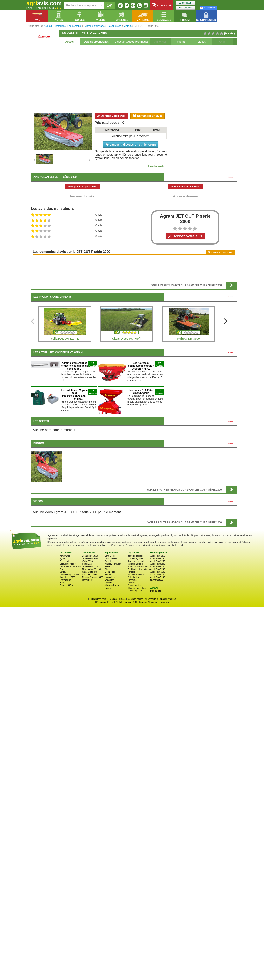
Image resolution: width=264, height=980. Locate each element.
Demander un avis (147, 116)
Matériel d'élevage (136, 575)
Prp (61, 569)
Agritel (62, 559)
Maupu (63, 572)
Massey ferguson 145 (70, 575)
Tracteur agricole (135, 559)
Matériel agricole (135, 564)
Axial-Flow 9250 (157, 561)
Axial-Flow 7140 (157, 572)
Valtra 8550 (87, 561)
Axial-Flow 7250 (157, 556)
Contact (113, 599)
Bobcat (108, 575)
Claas (108, 569)
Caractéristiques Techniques (131, 42)
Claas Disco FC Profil (127, 339)
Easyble (109, 583)
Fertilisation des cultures (139, 569)
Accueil (70, 42)
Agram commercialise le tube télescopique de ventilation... (74, 366)
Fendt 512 (87, 564)
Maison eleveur (112, 585)
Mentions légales (135, 599)
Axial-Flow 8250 (157, 559)
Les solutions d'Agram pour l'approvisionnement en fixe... (74, 395)
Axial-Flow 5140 (157, 577)
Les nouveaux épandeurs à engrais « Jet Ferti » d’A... (141, 366)
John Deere (110, 556)
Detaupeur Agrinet (68, 564)
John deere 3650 (90, 559)
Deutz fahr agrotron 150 (71, 567)
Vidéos (202, 42)
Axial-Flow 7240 (157, 569)
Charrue (131, 583)
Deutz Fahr (110, 572)
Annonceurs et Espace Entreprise (160, 599)
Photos (181, 42)
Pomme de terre (135, 585)
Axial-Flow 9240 (157, 564)
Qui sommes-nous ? (99, 599)
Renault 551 (88, 580)
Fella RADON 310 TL (65, 339)
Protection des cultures (138, 567)
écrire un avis (162, 5)
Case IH (109, 561)
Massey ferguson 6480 (93, 577)
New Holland (111, 559)
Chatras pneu (66, 580)
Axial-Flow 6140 (157, 575)
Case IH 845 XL (67, 585)
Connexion (185, 8)
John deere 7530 (67, 577)
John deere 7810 (90, 556)
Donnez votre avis (111, 116)
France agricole (135, 591)
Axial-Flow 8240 (157, 567)
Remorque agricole (136, 561)
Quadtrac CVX (157, 580)
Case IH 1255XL (90, 575)
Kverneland (110, 577)
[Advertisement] (134, 78)
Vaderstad (110, 580)
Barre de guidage (135, 556)
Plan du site (156, 591)
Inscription (185, 3)
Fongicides (132, 572)
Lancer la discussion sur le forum (131, 145)
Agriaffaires (65, 556)
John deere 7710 (90, 567)
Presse (122, 599)
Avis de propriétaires (97, 42)
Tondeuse (132, 580)
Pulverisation (133, 577)
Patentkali (64, 561)
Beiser (108, 588)
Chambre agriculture (137, 588)
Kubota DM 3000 (189, 339)
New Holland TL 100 (92, 569)
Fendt (108, 567)
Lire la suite (158, 166)
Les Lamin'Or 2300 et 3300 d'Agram (141, 392)
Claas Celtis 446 (90, 572)
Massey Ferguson (113, 564)
